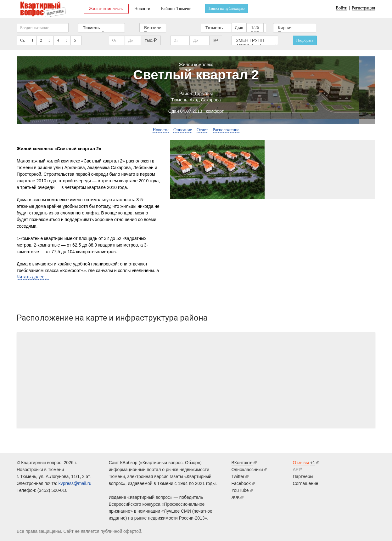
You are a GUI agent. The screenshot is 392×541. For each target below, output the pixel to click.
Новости (142, 9)
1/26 (255, 28)
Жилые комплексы (106, 9)
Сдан (239, 28)
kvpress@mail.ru (75, 483)
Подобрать (305, 40)
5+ (76, 40)
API (297, 470)
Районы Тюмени (176, 9)
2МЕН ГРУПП (255, 40)
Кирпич (294, 28)
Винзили (153, 28)
